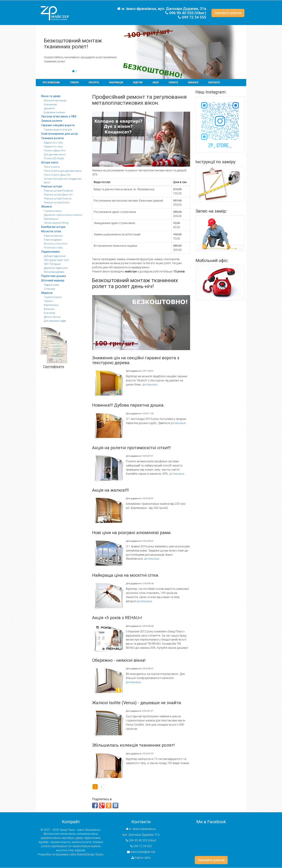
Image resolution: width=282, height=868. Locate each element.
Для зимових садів (55, 321)
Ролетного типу (53, 248)
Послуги (94, 83)
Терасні (48, 301)
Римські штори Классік (58, 199)
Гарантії (173, 83)
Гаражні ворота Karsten (58, 130)
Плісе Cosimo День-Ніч (57, 175)
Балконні (49, 309)
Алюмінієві (50, 104)
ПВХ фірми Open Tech (56, 260)
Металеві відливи (54, 272)
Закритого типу (53, 147)
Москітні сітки (51, 231)
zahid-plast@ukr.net (143, 852)
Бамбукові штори (53, 227)
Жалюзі (46, 207)
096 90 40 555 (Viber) (188, 13)
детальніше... (151, 385)
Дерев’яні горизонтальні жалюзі (63, 215)
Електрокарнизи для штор (60, 134)
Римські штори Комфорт (59, 191)
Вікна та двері (51, 96)
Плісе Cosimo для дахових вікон (63, 171)
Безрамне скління (54, 112)
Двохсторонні (52, 317)
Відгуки (138, 83)
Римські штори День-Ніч (58, 195)
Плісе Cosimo (52, 167)
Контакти (214, 83)
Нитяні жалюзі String (56, 223)
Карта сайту (143, 858)
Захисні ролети (52, 121)
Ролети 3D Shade (54, 158)
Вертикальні (51, 219)
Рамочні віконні (53, 236)
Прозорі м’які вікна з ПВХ (59, 116)
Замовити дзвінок (228, 13)
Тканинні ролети (52, 138)
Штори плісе (50, 162)
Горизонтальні (53, 211)
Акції (155, 83)
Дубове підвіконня (55, 256)
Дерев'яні (49, 108)
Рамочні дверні (53, 240)
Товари (74, 83)
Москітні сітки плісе (56, 244)
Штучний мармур (53, 280)
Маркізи (47, 293)
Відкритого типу (53, 143)
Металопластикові (55, 101)
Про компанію (51, 83)
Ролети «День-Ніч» (55, 151)
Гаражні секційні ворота (58, 125)
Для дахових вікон (55, 154)
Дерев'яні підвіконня (56, 268)
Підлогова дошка (54, 276)
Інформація (116, 83)
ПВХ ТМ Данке (52, 264)
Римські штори (52, 186)
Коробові (50, 313)
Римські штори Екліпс (57, 202)
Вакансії (193, 83)
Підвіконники (50, 252)
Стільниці (49, 289)
